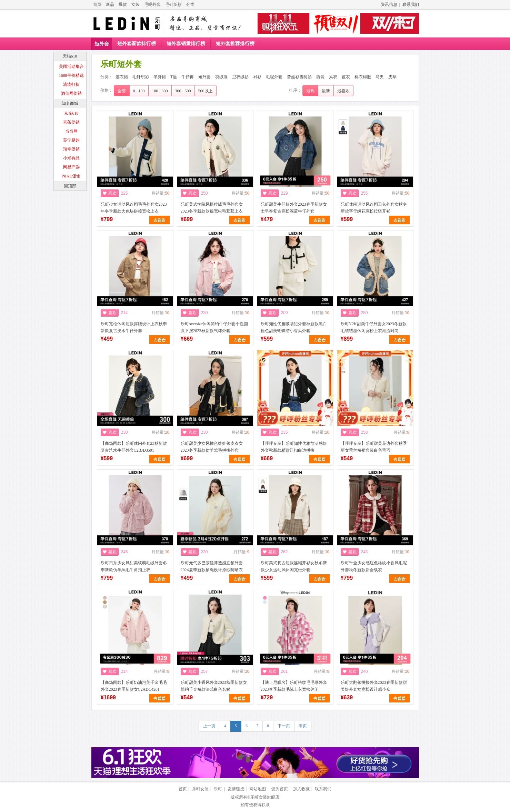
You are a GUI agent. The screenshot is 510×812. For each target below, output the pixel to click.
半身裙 (160, 77)
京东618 (71, 113)
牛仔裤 (188, 77)
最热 (310, 91)
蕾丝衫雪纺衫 (299, 77)
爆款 (123, 4)
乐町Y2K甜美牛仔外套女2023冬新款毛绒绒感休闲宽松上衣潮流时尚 (374, 327)
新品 (110, 4)
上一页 (209, 726)
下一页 (284, 726)
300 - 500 (183, 91)
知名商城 (70, 103)
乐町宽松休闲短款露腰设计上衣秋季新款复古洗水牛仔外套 (134, 327)
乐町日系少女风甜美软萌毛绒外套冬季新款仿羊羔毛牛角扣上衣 (134, 566)
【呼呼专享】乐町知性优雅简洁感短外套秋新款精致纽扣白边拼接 (294, 447)
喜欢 (112, 193)
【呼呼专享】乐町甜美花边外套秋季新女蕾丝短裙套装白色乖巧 (374, 447)
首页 (97, 4)
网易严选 (71, 167)
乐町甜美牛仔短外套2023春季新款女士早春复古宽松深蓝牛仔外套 (294, 208)
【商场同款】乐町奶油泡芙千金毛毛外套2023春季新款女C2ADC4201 (134, 686)
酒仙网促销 (71, 93)
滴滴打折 (71, 84)
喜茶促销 (71, 122)
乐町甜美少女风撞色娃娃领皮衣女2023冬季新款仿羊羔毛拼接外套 (212, 447)
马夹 (380, 77)
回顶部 (70, 186)
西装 (320, 77)
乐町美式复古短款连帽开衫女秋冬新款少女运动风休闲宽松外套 (294, 566)
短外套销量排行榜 (186, 44)
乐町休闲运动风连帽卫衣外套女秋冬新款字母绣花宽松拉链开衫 (374, 208)
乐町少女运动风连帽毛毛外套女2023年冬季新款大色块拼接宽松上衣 (134, 208)
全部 (122, 91)
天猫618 (70, 56)
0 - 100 (139, 91)
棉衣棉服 (363, 77)
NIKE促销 (71, 176)
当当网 (71, 131)
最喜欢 (343, 91)
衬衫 (257, 77)
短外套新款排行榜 (137, 44)
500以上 (206, 91)
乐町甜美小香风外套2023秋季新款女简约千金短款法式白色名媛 (214, 686)
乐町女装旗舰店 (265, 797)
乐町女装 (200, 789)
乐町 (218, 789)
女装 (136, 4)
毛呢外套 (152, 4)
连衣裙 (122, 77)
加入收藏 (301, 789)
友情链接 (236, 789)
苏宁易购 (71, 140)
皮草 (392, 77)
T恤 (174, 77)
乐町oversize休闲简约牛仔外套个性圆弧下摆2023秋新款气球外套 (214, 327)
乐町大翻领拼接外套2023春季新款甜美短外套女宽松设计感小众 (374, 686)
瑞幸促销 (71, 149)
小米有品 (71, 158)
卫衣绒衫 (240, 77)
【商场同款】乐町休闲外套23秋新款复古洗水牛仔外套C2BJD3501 (134, 447)
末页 (303, 726)
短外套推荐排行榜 (235, 44)
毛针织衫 (173, 4)
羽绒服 (221, 77)
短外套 (102, 44)
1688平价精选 (71, 75)
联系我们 (411, 4)
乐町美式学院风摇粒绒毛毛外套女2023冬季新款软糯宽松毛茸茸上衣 (212, 208)
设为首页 (280, 789)
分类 (190, 4)
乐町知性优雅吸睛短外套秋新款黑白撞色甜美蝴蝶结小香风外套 (294, 327)
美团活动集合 (71, 66)
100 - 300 (160, 91)
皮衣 (346, 77)
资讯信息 (389, 4)
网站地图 (258, 789)
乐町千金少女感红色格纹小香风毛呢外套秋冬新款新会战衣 (374, 566)
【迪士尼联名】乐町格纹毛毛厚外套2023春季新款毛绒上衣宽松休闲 (294, 686)
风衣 (333, 77)
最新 (326, 91)
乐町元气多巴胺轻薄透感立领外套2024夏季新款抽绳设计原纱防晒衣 (212, 566)
